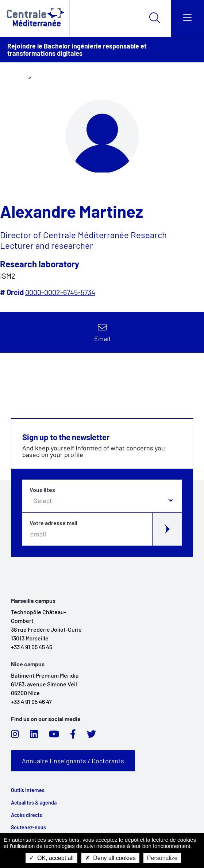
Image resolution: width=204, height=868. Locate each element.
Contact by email (102, 332)
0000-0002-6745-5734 (60, 292)
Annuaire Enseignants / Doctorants (73, 761)
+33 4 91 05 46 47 (31, 702)
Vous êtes (42, 490)
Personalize (162, 858)
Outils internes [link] (28, 790)
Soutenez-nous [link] (28, 828)
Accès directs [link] (26, 815)
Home (18, 77)
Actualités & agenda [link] (34, 803)
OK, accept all (51, 858)
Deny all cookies (110, 858)
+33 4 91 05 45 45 (32, 647)
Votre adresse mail (53, 523)
